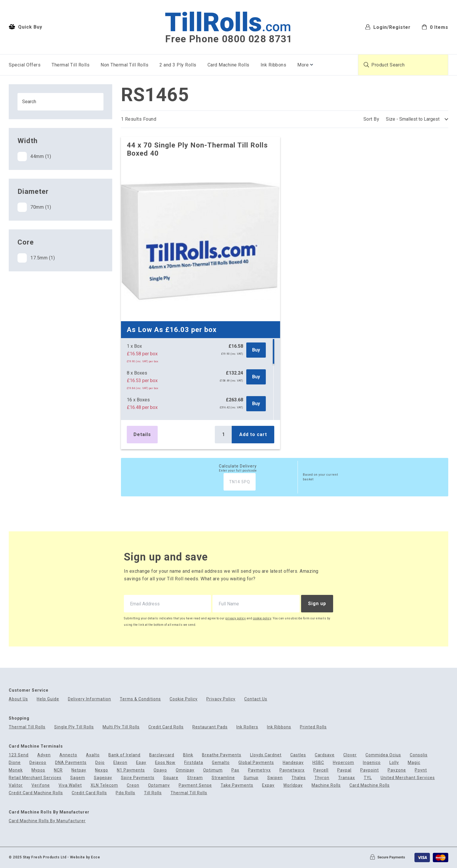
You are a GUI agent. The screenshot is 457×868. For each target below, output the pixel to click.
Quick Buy (26, 27)
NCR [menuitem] (58, 770)
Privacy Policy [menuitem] (221, 699)
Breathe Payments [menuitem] (222, 755)
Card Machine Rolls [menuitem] (228, 65)
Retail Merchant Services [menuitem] (35, 778)
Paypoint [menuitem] (370, 770)
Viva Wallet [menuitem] (70, 785)
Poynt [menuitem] (421, 770)
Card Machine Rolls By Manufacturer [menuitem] (47, 821)
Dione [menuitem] (15, 763)
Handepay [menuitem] (293, 763)
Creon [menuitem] (133, 785)
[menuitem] (435, 27)
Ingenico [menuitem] (372, 763)
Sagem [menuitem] (78, 778)
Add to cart (253, 434)
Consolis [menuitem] (419, 755)
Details (142, 434)
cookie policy (262, 618)
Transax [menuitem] (347, 778)
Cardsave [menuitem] (325, 755)
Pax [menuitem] (235, 770)
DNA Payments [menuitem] (71, 763)
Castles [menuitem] (298, 755)
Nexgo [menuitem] (102, 770)
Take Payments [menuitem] (237, 785)
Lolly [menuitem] (394, 763)
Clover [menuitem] (350, 755)
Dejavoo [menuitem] (38, 763)
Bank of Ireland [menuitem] (124, 755)
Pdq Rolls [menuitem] (125, 793)
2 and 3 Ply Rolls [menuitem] (178, 65)
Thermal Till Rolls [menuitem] (71, 65)
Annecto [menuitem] (68, 755)
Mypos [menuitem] (38, 770)
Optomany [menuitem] (159, 785)
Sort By (371, 119)
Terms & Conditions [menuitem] (140, 699)
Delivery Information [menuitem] (89, 699)
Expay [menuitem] (268, 785)
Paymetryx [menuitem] (259, 770)
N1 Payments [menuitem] (131, 770)
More (303, 65)
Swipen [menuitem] (275, 778)
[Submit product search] (366, 65)
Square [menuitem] (171, 778)
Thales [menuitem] (299, 778)
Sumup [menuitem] (251, 778)
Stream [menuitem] (195, 778)
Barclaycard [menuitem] (162, 755)
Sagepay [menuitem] (103, 778)
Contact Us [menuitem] (256, 699)
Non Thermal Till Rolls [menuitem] (124, 65)
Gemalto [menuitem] (221, 763)
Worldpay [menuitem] (293, 785)
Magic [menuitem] (414, 763)
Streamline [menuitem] (223, 778)
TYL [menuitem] (368, 778)
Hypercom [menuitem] (343, 763)
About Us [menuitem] (18, 699)
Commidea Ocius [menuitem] (383, 755)
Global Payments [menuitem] (256, 763)
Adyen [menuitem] (44, 755)
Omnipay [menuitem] (185, 770)
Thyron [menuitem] (322, 778)
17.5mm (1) (36, 258)
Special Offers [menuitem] (25, 65)
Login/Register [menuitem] (388, 27)
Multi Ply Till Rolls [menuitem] (121, 727)
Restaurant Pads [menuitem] (210, 727)
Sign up (317, 603)
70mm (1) (34, 207)
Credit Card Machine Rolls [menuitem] (36, 793)
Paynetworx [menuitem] (292, 770)
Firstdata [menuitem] (194, 763)
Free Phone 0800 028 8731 (229, 39)
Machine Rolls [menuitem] (326, 785)
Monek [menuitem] (16, 770)
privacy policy (235, 618)
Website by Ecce (85, 857)
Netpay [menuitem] (79, 770)
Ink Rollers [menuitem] (247, 727)
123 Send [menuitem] (19, 755)
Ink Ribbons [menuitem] (274, 65)
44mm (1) (34, 157)
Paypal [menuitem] (344, 770)
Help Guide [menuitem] (48, 699)
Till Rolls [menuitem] (153, 793)
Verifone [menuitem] (41, 785)
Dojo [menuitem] (100, 763)
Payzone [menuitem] (397, 770)
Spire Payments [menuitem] (138, 778)
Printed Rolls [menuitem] (313, 727)
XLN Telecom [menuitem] (104, 785)
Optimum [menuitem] (213, 770)
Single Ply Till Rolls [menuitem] (74, 727)
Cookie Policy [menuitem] (184, 699)
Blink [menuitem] (188, 755)
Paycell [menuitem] (321, 770)
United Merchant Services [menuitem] (408, 778)
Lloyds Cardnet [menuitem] (266, 755)
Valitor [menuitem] (16, 785)
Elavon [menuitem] (120, 763)
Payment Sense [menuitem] (195, 785)
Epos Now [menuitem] (165, 763)
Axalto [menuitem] (93, 755)
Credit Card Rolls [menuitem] (166, 727)
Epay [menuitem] (141, 763)
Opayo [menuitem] (160, 770)
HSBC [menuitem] (318, 763)
